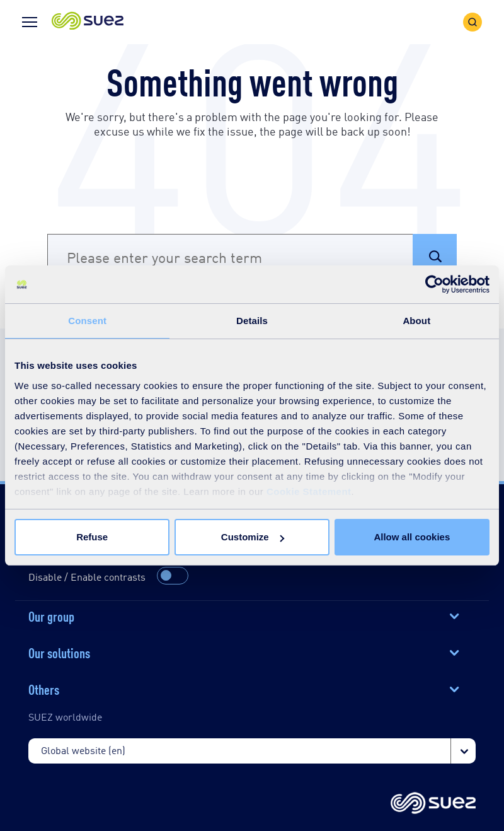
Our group (51, 615)
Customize (253, 537)
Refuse (92, 537)
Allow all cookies (412, 537)
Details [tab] (252, 321)
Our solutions (59, 652)
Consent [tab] (87, 321)
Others (44, 689)
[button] (88, 22)
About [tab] (416, 321)
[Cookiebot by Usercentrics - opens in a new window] (434, 284)
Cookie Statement (309, 491)
